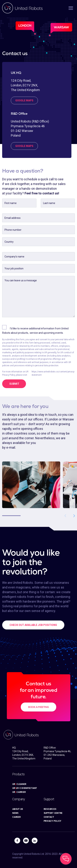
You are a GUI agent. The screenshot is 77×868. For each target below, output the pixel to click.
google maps (24, 100)
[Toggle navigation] (68, 8)
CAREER (16, 817)
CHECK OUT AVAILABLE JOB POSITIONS (33, 625)
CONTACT (49, 817)
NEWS (15, 813)
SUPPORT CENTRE (53, 813)
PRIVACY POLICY (53, 821)
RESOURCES (50, 809)
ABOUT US (18, 809)
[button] (74, 516)
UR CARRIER (19, 792)
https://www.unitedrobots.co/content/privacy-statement (53, 373)
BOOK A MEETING (38, 707)
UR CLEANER (19, 784)
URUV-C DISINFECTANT (25, 788)
